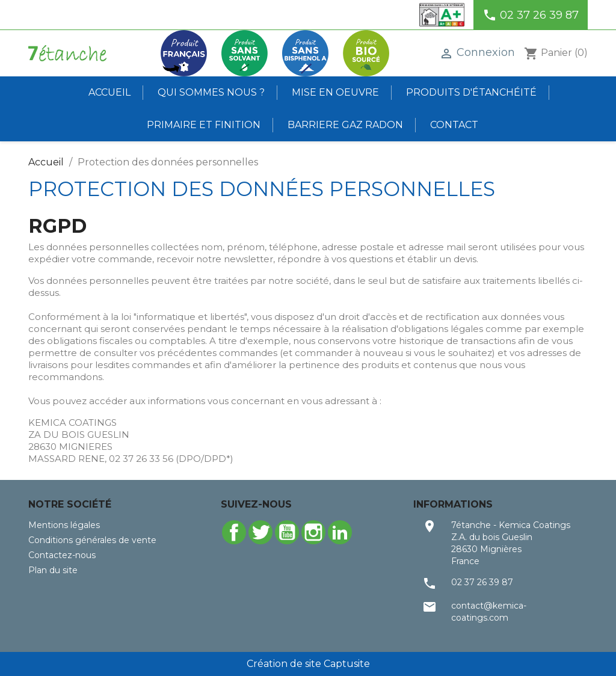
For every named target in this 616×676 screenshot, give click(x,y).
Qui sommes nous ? (211, 92)
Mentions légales (64, 525)
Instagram (313, 532)
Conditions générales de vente (92, 540)
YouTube (287, 532)
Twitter (260, 532)
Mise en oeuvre (335, 92)
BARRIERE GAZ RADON (345, 125)
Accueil (109, 92)
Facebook (234, 532)
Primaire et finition (204, 125)
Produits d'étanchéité (471, 92)
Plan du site (53, 570)
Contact (454, 125)
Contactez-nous (62, 555)
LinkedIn (340, 532)
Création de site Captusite (308, 664)
